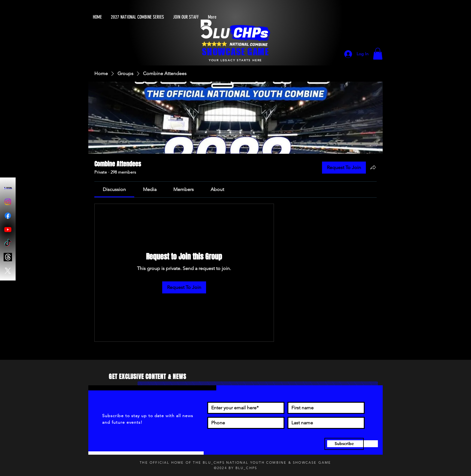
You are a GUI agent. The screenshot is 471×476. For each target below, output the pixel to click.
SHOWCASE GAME (235, 52)
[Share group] (373, 167)
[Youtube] (8, 229)
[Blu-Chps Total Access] (8, 188)
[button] (378, 54)
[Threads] (8, 257)
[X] (8, 271)
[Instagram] (8, 202)
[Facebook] (8, 216)
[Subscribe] (344, 444)
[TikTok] (8, 243)
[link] (114, 189)
